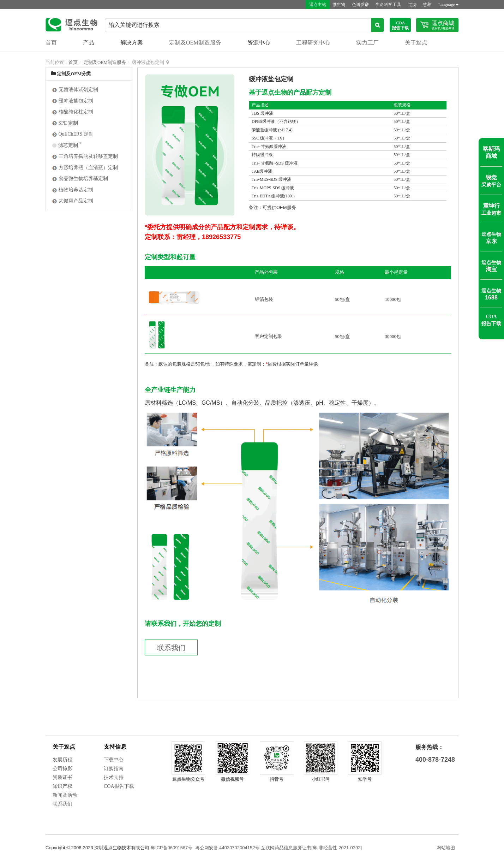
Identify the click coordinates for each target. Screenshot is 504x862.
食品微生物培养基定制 (80, 179)
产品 (89, 43)
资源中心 (259, 43)
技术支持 (114, 777)
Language (448, 5)
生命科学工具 (388, 5)
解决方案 (132, 43)
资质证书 (62, 777)
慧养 (427, 5)
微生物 (337, 5)
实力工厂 (367, 43)
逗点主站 (316, 5)
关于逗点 (416, 43)
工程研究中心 (313, 43)
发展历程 (62, 760)
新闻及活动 (65, 795)
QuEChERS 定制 (73, 134)
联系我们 (171, 648)
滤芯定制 (65, 145)
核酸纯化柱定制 (73, 112)
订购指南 (114, 769)
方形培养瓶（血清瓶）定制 (85, 168)
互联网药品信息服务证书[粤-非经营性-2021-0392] (311, 848)
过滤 (412, 5)
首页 (51, 43)
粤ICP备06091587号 (172, 848)
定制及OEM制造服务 (195, 43)
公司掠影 (62, 769)
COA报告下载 (119, 786)
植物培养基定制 (73, 190)
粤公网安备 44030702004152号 (227, 848)
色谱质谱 (359, 5)
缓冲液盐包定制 (73, 101)
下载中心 (114, 760)
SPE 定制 (65, 123)
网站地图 (446, 848)
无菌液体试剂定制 (75, 90)
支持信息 (115, 747)
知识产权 (62, 786)
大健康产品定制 (73, 201)
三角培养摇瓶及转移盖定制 (85, 156)
